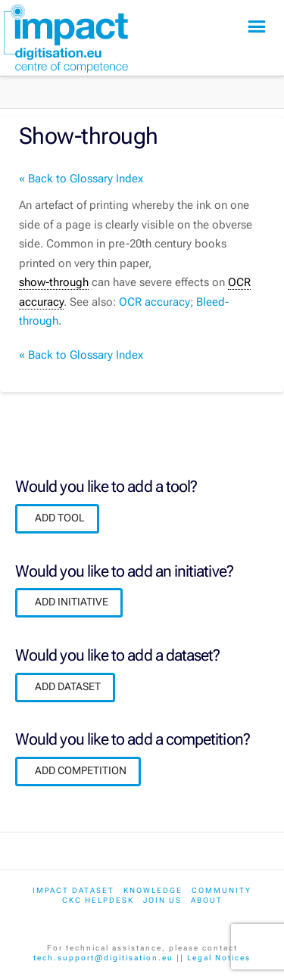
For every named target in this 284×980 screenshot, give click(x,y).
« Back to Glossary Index (81, 179)
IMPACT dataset (73, 890)
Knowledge (153, 890)
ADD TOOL (60, 518)
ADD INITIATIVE (72, 602)
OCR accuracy (154, 302)
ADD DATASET (68, 686)
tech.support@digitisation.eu (103, 958)
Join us (162, 900)
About (207, 900)
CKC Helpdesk (98, 900)
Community (222, 890)
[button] (257, 27)
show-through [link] (54, 282)
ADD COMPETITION (81, 770)
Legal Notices (219, 958)
